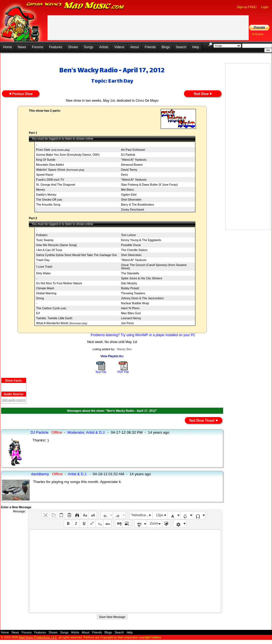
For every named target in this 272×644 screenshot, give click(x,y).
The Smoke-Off (46, 200)
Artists (104, 47)
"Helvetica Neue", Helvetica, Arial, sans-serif (142, 515)
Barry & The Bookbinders (138, 205)
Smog (40, 298)
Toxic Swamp (45, 240)
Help (196, 47)
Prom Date (43, 150)
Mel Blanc (128, 190)
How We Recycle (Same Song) (56, 245)
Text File (101, 372)
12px (160, 515)
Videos (119, 47)
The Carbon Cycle (48, 308)
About (134, 47)
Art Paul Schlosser (133, 150)
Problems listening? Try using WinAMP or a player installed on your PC (143, 335)
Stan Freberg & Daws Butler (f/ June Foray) (149, 185)
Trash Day (43, 260)
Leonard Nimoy (131, 318)
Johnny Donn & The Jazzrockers (142, 298)
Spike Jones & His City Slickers (142, 278)
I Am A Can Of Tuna (49, 250)
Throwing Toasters (133, 293)
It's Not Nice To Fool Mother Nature (59, 283)
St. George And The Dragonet (56, 185)
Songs (89, 47)
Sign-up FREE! (247, 7)
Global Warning (46, 293)
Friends (150, 47)
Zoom (154, 523)
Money (41, 190)
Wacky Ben (124, 349)
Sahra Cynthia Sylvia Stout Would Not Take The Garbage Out (76, 255)
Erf (38, 313)
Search (181, 47)
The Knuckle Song (48, 205)
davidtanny (40, 474)
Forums (38, 47)
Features (56, 47)
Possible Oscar (131, 245)
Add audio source (14, 400)
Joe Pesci (127, 323)
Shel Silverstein (131, 200)
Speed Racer (45, 175)
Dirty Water (43, 273)
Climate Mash (45, 288)
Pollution (42, 235)
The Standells (130, 273)
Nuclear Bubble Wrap (135, 303)
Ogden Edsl (129, 195)
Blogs (166, 47)
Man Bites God (131, 313)
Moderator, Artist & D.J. (86, 432)
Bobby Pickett (130, 288)
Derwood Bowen (132, 165)
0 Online (258, 34)
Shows (73, 47)
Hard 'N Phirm (130, 308)
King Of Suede (46, 160)
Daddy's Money (46, 195)
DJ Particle (128, 155)
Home (7, 47)
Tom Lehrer (129, 235)
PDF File (123, 372)
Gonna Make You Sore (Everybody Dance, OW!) (68, 155)
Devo (124, 175)
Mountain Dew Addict (50, 165)
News (22, 47)
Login (265, 7)
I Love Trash (44, 267)
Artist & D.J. (77, 474)
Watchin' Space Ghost (51, 170)
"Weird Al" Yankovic (134, 160)
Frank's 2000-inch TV (50, 180)
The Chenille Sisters (134, 250)
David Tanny (129, 170)
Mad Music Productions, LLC (38, 637)
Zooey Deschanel (133, 209)
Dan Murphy (129, 283)
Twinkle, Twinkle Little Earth (54, 318)
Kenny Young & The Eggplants (141, 240)
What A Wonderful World (52, 323)
